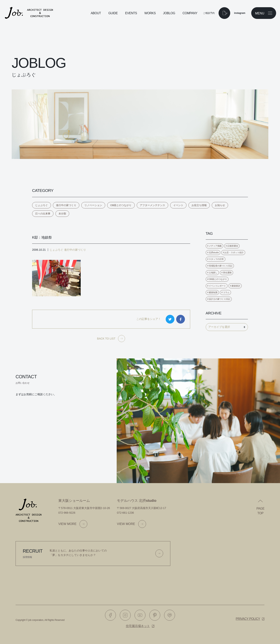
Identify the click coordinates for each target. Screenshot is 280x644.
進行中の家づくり (66, 205)
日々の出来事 (43, 214)
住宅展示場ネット (138, 626)
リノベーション (93, 205)
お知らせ (220, 205)
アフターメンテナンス (152, 205)
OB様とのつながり (121, 205)
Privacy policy (248, 619)
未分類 (62, 214)
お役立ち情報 (199, 205)
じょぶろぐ (42, 205)
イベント (178, 205)
